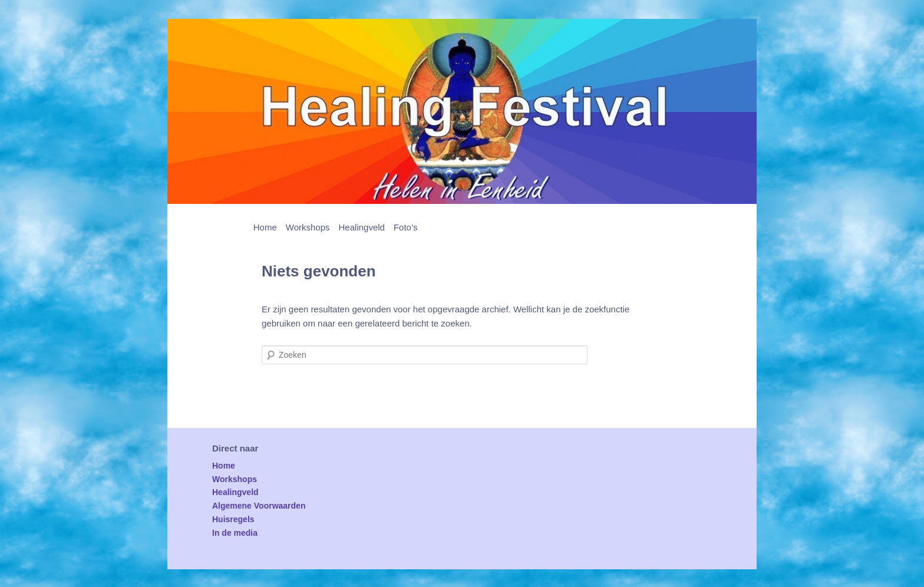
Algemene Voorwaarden (259, 506)
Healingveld (362, 227)
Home (265, 227)
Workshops (308, 227)
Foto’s (406, 227)
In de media (235, 533)
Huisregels (233, 519)
